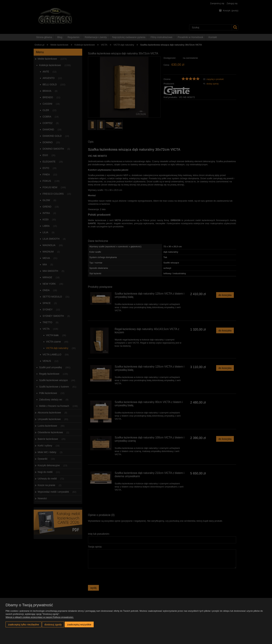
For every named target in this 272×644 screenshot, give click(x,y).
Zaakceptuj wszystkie (79, 624)
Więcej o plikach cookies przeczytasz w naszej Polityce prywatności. (40, 617)
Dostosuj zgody (53, 624)
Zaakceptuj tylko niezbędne (24, 624)
